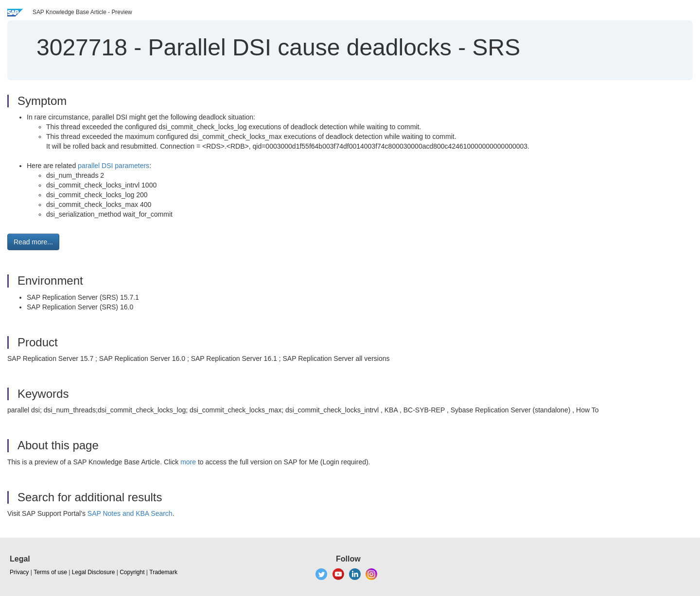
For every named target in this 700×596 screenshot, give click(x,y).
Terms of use (50, 572)
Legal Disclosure (94, 572)
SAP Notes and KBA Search (130, 513)
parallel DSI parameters (114, 166)
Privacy (19, 572)
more (188, 462)
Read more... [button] (33, 242)
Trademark (163, 572)
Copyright (132, 572)
